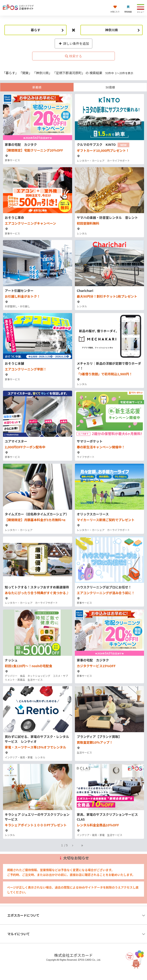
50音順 (110, 87)
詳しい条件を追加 (74, 43)
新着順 (37, 87)
